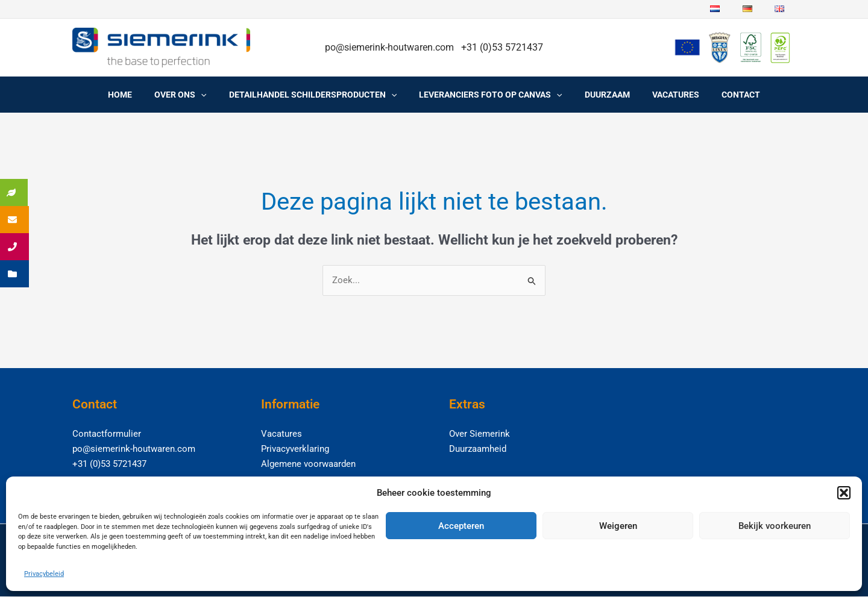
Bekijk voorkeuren (775, 526)
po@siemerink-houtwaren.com (391, 47)
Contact (725, 95)
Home (136, 95)
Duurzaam (602, 95)
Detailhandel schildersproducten (318, 95)
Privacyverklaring (295, 449)
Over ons (191, 95)
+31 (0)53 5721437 (109, 464)
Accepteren (461, 526)
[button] (844, 493)
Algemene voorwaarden (308, 464)
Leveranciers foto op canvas (490, 95)
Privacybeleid (44, 574)
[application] (212, 95)
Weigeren (618, 526)
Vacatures (665, 95)
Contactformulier (107, 434)
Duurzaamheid (478, 449)
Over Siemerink (480, 434)
